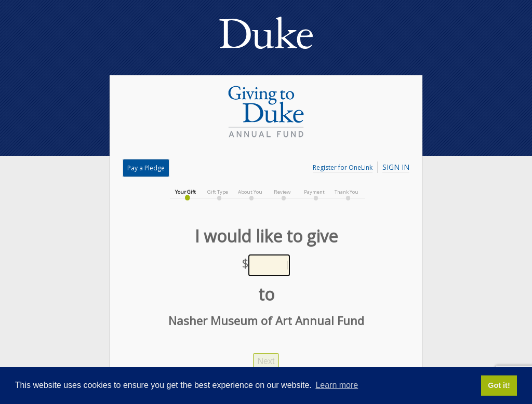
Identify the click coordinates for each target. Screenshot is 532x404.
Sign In (396, 167)
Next (266, 361)
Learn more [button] (337, 385)
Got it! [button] (499, 385)
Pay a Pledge (146, 168)
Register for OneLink (343, 167)
